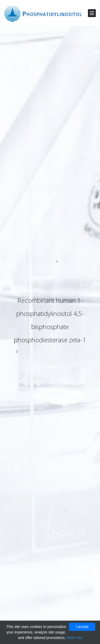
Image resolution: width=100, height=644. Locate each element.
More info (74, 638)
